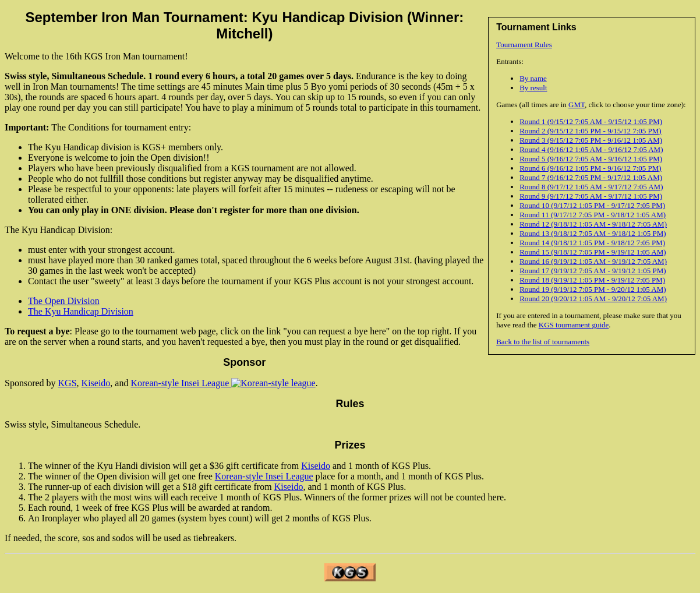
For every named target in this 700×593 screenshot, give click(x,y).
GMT (577, 105)
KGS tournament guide (574, 325)
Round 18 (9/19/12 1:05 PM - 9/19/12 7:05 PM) (592, 280)
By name (533, 78)
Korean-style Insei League (223, 383)
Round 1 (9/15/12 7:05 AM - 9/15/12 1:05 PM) (591, 121)
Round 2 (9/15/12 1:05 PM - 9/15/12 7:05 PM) (590, 131)
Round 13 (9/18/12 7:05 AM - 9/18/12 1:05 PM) (593, 233)
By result (533, 88)
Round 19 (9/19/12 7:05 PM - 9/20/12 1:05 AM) (593, 289)
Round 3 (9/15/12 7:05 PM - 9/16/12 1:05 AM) (591, 140)
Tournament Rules (524, 45)
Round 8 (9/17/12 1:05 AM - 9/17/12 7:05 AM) (591, 187)
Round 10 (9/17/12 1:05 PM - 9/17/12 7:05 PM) (592, 205)
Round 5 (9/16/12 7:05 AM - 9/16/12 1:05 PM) (591, 159)
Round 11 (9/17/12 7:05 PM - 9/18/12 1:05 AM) (593, 215)
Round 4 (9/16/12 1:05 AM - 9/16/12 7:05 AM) (591, 149)
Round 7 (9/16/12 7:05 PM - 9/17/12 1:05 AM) (591, 177)
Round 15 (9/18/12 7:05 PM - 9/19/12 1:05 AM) (593, 252)
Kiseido (96, 383)
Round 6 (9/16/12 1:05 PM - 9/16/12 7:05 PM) (590, 168)
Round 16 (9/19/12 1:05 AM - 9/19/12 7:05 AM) (593, 261)
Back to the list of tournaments (543, 342)
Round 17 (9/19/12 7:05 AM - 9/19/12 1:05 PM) (593, 271)
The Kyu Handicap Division (81, 311)
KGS (68, 383)
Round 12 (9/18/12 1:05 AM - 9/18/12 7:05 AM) (593, 224)
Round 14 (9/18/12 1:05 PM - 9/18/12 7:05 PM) (592, 243)
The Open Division (64, 301)
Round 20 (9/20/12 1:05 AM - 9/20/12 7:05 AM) (593, 299)
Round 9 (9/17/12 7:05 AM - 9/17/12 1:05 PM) (591, 196)
